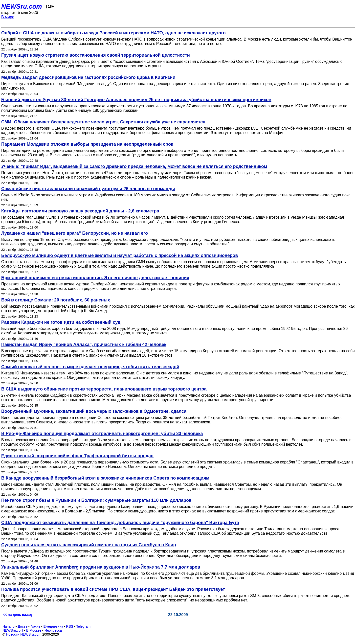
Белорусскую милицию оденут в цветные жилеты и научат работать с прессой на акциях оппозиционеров (120, 255)
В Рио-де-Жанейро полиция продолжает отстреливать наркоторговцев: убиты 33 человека (102, 434)
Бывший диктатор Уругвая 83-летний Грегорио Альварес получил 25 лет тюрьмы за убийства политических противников (136, 100)
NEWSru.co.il (13, 630)
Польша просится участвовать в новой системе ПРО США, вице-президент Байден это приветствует (113, 589)
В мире (8, 17)
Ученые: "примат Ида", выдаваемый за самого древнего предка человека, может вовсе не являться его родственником (134, 166)
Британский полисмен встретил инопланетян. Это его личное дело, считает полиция (95, 278)
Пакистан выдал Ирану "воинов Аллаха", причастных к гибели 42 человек (84, 345)
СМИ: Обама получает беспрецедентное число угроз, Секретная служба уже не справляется (103, 122)
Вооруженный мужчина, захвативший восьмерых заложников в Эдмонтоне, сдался (94, 411)
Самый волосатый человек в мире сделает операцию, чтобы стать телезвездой (90, 367)
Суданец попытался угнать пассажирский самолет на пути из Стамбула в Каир (89, 545)
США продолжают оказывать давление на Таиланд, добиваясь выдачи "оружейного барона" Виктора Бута (120, 523)
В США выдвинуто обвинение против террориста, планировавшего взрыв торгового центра (104, 389)
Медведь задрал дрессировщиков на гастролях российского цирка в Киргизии (88, 77)
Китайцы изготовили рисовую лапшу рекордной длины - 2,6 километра (80, 211)
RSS (70, 626)
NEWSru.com (22, 6)
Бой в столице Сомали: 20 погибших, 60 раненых (56, 300)
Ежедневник (53, 626)
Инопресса (53, 630)
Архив (35, 626)
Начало (9, 626)
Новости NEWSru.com (24, 634)
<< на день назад (17, 615)
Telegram (84, 626)
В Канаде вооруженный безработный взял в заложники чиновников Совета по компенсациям (105, 478)
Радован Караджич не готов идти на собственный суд (61, 322)
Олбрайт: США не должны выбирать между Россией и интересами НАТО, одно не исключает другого (113, 33)
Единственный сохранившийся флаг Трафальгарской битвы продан (77, 456)
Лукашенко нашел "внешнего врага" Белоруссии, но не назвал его (75, 233)
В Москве (34, 630)
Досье (22, 626)
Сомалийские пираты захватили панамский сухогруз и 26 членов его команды (88, 189)
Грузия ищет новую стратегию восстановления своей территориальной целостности (96, 55)
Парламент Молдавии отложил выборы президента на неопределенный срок (87, 144)
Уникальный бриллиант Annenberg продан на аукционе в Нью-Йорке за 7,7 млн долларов (101, 567)
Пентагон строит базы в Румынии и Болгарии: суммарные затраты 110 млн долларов (96, 500)
